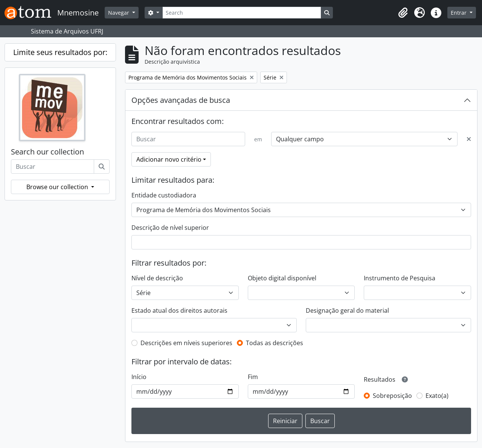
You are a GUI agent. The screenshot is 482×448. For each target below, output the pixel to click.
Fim (253, 377)
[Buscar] (102, 167)
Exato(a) (437, 396)
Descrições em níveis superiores (186, 343)
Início (139, 377)
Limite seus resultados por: (60, 52)
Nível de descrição (157, 278)
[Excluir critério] (469, 139)
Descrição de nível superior (170, 228)
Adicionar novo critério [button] (169, 159)
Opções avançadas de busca (181, 100)
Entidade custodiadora (164, 195)
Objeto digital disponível (282, 278)
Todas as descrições (275, 343)
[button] (403, 13)
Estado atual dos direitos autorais (179, 310)
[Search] (242, 13)
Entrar (459, 13)
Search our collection (47, 152)
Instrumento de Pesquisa (400, 278)
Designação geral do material (347, 310)
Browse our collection (58, 187)
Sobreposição (392, 396)
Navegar (119, 13)
